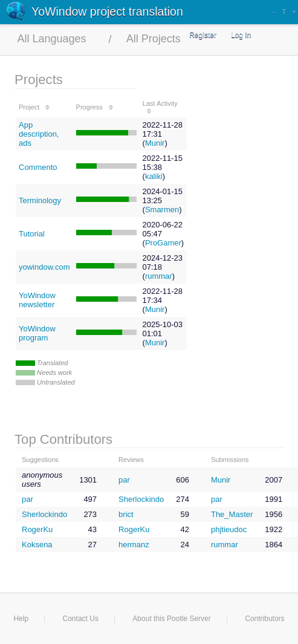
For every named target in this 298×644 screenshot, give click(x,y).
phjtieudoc (229, 529)
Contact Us (81, 619)
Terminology (40, 200)
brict (126, 514)
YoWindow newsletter (37, 300)
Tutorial (32, 234)
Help (21, 619)
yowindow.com (44, 267)
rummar (159, 276)
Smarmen (162, 210)
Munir (155, 143)
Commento (38, 167)
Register (203, 35)
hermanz (134, 545)
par (124, 480)
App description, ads (39, 134)
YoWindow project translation (107, 11)
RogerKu (37, 529)
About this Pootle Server (171, 619)
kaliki (154, 176)
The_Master (232, 514)
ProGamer (163, 243)
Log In (241, 35)
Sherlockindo (141, 499)
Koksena (37, 545)
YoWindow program (37, 333)
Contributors (264, 619)
